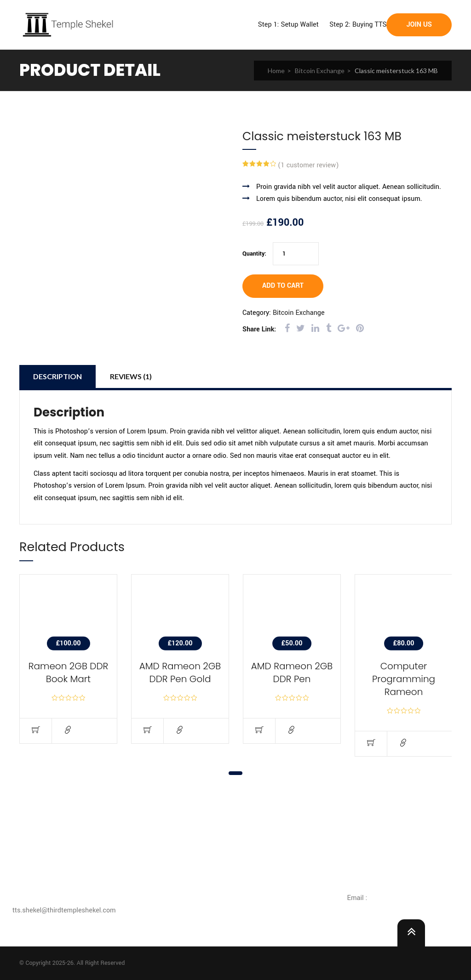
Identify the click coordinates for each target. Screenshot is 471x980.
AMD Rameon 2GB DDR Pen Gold (180, 672)
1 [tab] (235, 773)
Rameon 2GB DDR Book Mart (69, 672)
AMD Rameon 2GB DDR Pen (292, 672)
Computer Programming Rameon (404, 679)
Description (57, 376)
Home (276, 71)
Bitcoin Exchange (320, 71)
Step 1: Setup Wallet (288, 25)
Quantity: (254, 254)
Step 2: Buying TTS (358, 25)
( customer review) (308, 165)
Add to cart (283, 286)
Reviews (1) (131, 376)
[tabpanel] (68, 666)
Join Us (419, 25)
